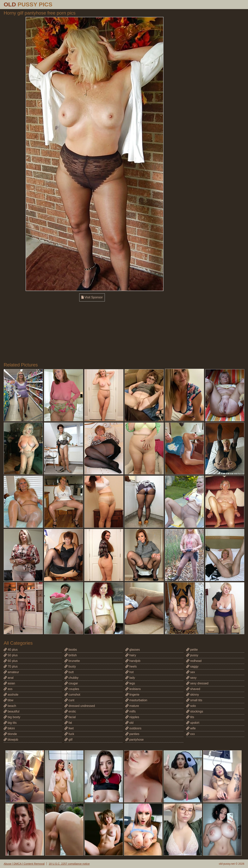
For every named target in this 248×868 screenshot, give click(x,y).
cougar (71, 683)
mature (132, 706)
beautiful (12, 711)
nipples (132, 717)
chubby (71, 678)
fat (68, 723)
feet (69, 728)
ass (8, 689)
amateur (11, 672)
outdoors (133, 728)
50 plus (11, 655)
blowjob (11, 740)
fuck (69, 734)
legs (130, 683)
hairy (131, 655)
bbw (9, 700)
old (129, 723)
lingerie (132, 695)
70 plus (11, 666)
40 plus (11, 650)
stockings (195, 711)
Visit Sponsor (92, 297)
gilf (68, 740)
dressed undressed (80, 706)
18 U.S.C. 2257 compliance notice (69, 864)
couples (72, 689)
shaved (193, 689)
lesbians (133, 689)
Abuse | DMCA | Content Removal (24, 864)
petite (192, 650)
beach (10, 706)
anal (9, 678)
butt (69, 672)
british (71, 655)
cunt (69, 700)
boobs (71, 650)
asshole (11, 695)
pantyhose (134, 740)
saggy (192, 666)
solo (191, 706)
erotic (70, 711)
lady (130, 678)
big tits (10, 723)
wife (191, 728)
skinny (193, 695)
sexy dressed (197, 683)
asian (9, 683)
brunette (72, 661)
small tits (194, 700)
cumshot (72, 695)
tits (190, 717)
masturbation (136, 700)
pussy (192, 655)
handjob (133, 661)
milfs (130, 711)
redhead (194, 661)
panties (132, 734)
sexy (191, 678)
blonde (10, 734)
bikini (9, 728)
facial (70, 717)
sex (191, 672)
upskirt (193, 723)
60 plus (11, 661)
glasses (133, 650)
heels (131, 666)
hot (130, 672)
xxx (190, 734)
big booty (12, 717)
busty (70, 666)
